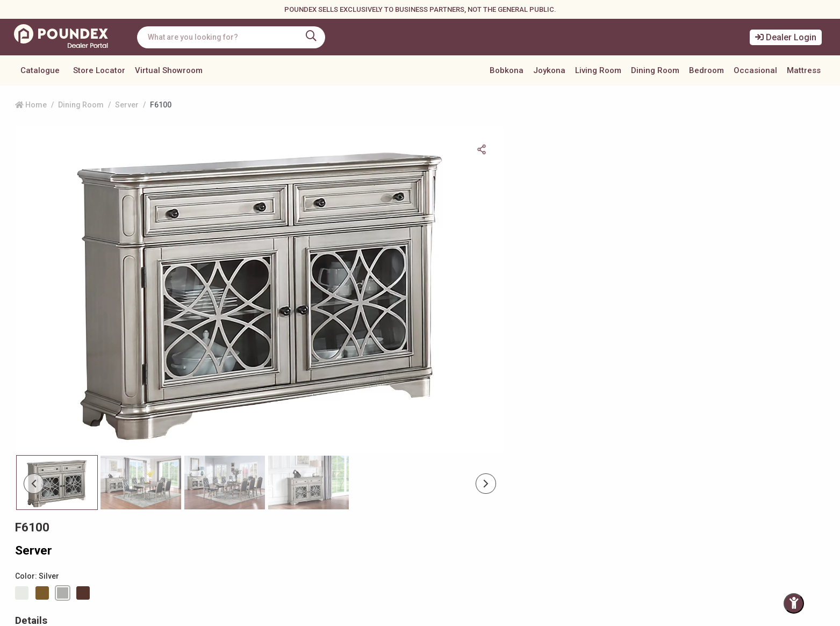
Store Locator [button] (99, 70)
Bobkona (507, 70)
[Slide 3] (308, 422)
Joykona (549, 70)
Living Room (598, 70)
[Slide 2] (225, 422)
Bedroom (706, 70)
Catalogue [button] (40, 70)
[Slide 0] (57, 422)
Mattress (804, 70)
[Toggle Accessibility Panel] (794, 603)
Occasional (755, 70)
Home (31, 105)
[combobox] (234, 37)
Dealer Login (786, 37)
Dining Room (655, 70)
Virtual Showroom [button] (169, 70)
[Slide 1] (141, 422)
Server (127, 105)
